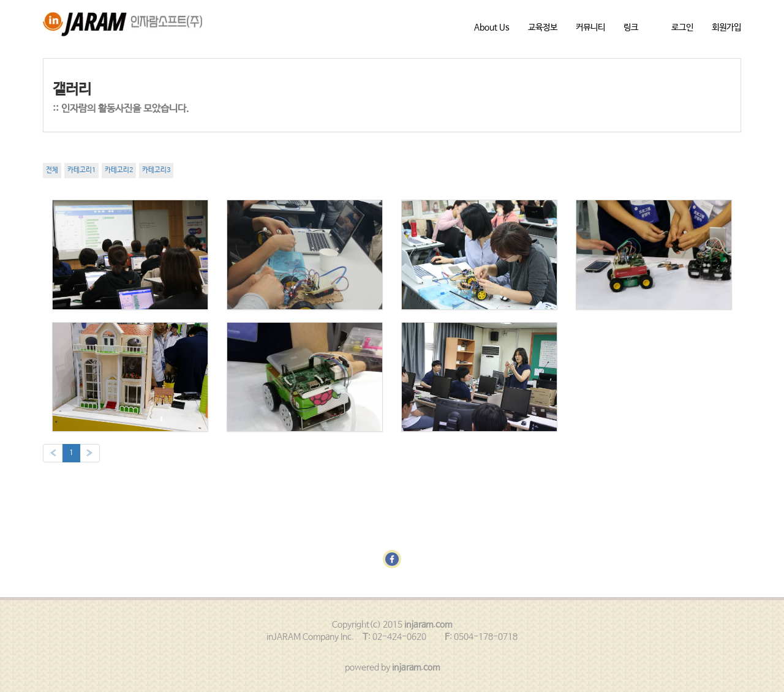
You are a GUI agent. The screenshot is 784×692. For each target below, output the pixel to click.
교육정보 (543, 28)
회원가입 (726, 28)
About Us (492, 28)
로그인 (682, 28)
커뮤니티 (590, 28)
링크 (631, 28)
